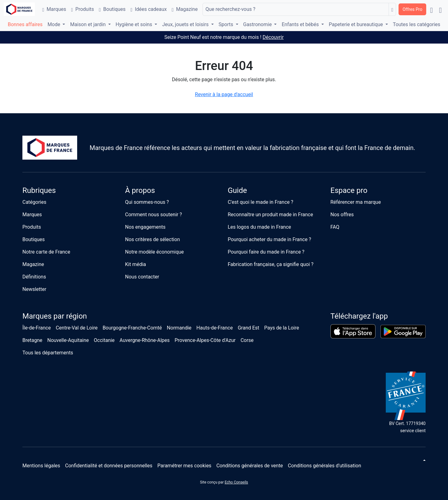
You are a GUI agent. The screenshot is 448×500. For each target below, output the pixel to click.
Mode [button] (55, 24)
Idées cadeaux (149, 9)
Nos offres (342, 215)
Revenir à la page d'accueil (224, 94)
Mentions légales (41, 466)
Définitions (34, 277)
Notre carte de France (46, 252)
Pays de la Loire (282, 328)
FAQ (335, 227)
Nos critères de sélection (152, 239)
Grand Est (248, 328)
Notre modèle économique (154, 252)
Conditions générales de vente (250, 466)
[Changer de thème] (424, 460)
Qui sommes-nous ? (147, 202)
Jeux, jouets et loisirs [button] (186, 24)
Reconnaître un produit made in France (270, 215)
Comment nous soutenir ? (154, 215)
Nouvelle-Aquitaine (68, 340)
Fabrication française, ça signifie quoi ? (271, 264)
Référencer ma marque (356, 202)
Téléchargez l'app (359, 316)
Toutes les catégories (417, 24)
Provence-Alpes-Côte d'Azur (205, 340)
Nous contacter (142, 277)
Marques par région (55, 316)
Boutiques (112, 9)
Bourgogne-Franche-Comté (132, 328)
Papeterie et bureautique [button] (357, 24)
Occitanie (104, 340)
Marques (54, 9)
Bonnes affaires (25, 24)
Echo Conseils (236, 482)
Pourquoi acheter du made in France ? (269, 239)
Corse (247, 340)
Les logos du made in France (259, 227)
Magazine (185, 9)
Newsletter (34, 289)
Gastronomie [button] (258, 24)
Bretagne (32, 340)
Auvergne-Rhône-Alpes (145, 340)
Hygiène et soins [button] (135, 24)
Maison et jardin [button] (88, 24)
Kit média (135, 264)
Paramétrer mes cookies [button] (184, 466)
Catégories (34, 202)
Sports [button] (227, 24)
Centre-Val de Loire (77, 328)
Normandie (179, 328)
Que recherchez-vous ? (230, 9)
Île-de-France (37, 328)
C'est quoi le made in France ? (261, 202)
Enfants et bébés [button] (301, 24)
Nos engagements (145, 227)
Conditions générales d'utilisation (324, 466)
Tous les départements (48, 353)
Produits (82, 9)
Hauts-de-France (215, 328)
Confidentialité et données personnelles (109, 466)
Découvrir (273, 37)
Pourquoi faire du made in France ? (266, 252)
